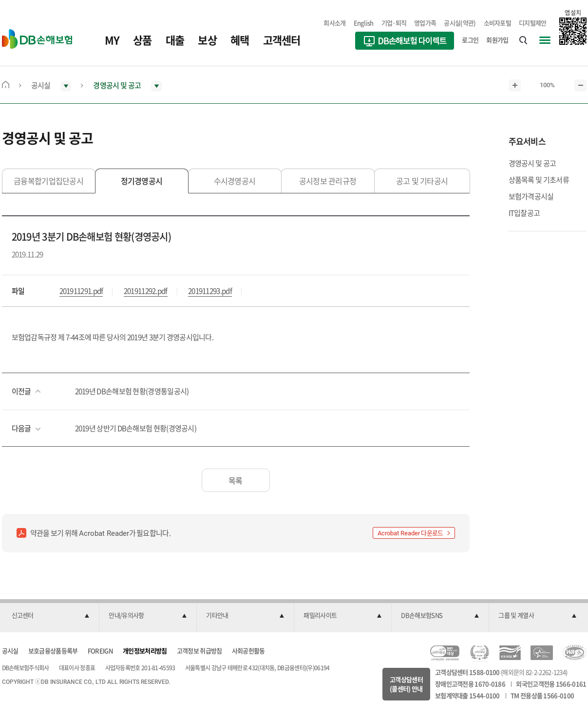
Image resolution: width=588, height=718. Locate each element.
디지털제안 (533, 23)
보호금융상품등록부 (53, 651)
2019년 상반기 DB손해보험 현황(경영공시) (136, 428)
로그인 (470, 40)
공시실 (10, 651)
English (364, 23)
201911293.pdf (210, 291)
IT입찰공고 (524, 213)
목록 (236, 480)
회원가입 (497, 40)
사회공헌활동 (248, 651)
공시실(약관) (460, 23)
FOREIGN (100, 651)
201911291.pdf (81, 291)
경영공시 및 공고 (532, 163)
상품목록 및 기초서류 (539, 180)
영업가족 (425, 23)
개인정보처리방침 (145, 651)
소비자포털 (498, 23)
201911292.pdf (146, 291)
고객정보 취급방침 (199, 651)
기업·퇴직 (394, 23)
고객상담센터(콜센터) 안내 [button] (406, 684)
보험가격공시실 (531, 196)
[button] (51, 616)
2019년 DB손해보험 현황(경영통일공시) (132, 391)
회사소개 (334, 23)
